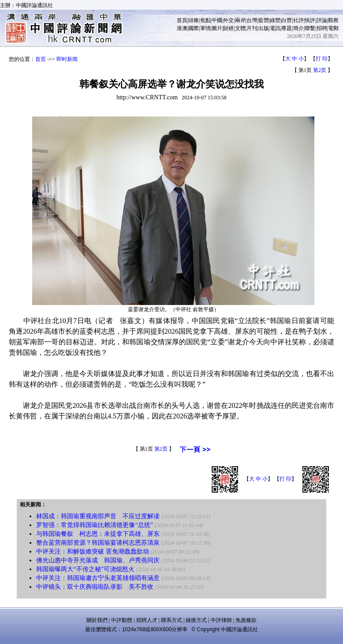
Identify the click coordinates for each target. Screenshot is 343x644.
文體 (240, 28)
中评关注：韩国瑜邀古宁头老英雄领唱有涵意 (98, 578)
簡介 (298, 28)
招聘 (322, 28)
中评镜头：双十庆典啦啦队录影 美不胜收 (95, 587)
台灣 (252, 20)
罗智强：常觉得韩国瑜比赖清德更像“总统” (94, 525)
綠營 (275, 20)
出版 (264, 28)
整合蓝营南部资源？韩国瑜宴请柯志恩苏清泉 (98, 543)
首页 (41, 59)
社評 (298, 20)
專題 (287, 28)
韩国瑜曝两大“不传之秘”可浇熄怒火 (86, 569)
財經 (228, 28)
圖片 (217, 28)
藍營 (264, 20)
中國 (217, 20)
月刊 (252, 28)
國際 (194, 28)
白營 (287, 20)
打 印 (322, 59)
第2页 (320, 70)
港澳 (182, 28)
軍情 (205, 28)
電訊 (275, 28)
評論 (322, 20)
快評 (310, 20)
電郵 (333, 28)
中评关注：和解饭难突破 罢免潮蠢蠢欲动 (93, 552)
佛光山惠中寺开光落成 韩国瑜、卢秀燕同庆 (98, 560)
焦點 (205, 20)
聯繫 (310, 28)
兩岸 (240, 20)
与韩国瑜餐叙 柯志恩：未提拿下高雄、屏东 (98, 534)
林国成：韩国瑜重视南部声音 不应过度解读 (98, 516)
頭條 (194, 20)
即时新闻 (67, 59)
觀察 (333, 20)
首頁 (182, 20)
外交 (228, 20)
